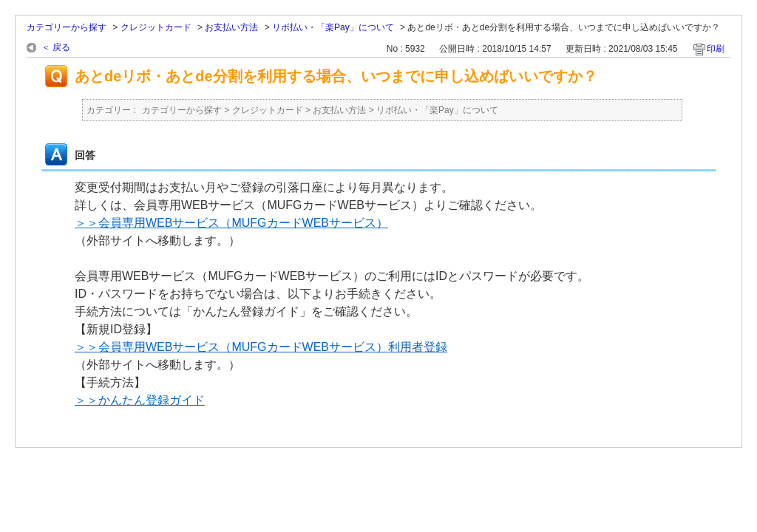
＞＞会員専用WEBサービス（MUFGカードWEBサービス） (231, 223)
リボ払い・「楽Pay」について (333, 27)
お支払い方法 (231, 27)
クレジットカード (156, 27)
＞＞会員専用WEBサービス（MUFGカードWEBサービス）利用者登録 (261, 347)
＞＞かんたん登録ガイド (140, 400)
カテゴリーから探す (67, 27)
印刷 (716, 49)
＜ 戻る (56, 47)
